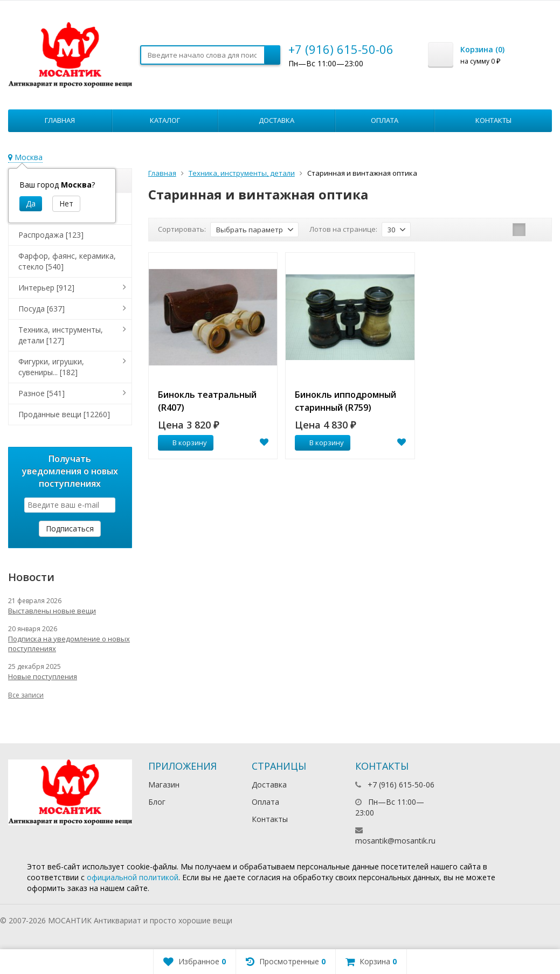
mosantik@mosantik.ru (395, 841)
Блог (157, 802)
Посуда (42, 309)
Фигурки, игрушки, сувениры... (51, 367)
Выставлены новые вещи (52, 611)
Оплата (385, 120)
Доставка (276, 120)
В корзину (184, 443)
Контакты (493, 120)
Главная (60, 120)
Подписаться (70, 529)
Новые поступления (43, 676)
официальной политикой (133, 877)
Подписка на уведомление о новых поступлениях (69, 644)
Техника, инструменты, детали (242, 173)
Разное (42, 393)
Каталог (165, 120)
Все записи (26, 695)
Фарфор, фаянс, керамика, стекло (67, 261)
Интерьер (46, 288)
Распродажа (51, 235)
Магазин (164, 785)
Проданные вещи (64, 414)
